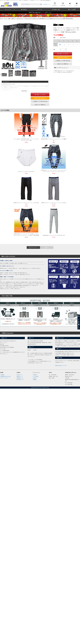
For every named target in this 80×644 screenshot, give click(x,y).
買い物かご (76, 4)
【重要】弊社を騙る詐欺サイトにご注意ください (40, 12)
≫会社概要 (2, 375)
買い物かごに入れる (63, 54)
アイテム (10, 9)
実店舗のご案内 (56, 9)
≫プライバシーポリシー (4, 378)
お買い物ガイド (55, 4)
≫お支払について (19, 375)
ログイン (70, 4)
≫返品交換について (20, 378)
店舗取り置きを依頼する (63, 57)
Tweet (55, 23)
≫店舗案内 (35, 380)
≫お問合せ (35, 378)
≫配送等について (19, 376)
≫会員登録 (35, 375)
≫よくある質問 (35, 376)
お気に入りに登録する (63, 64)
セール (40, 9)
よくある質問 (72, 9)
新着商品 (24, 9)
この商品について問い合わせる (63, 61)
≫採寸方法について (20, 380)
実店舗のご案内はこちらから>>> (61, 366)
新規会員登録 (63, 4)
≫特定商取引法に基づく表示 (5, 376)
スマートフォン (33, 248)
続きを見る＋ (25, 91)
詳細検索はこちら (47, 4)
